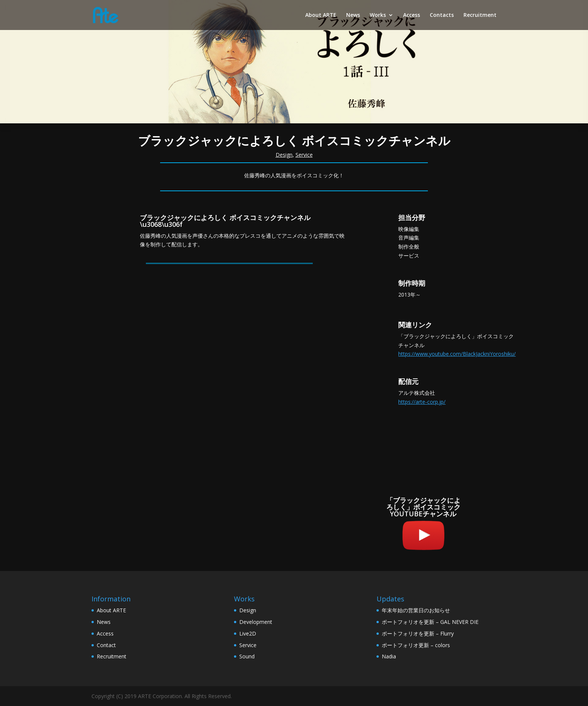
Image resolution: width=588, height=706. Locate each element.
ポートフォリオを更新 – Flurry (418, 633)
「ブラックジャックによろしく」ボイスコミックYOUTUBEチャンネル (423, 507)
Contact (106, 645)
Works (378, 15)
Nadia (389, 656)
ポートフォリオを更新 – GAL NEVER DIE (430, 622)
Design (284, 155)
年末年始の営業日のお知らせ (416, 610)
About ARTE (321, 15)
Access (412, 15)
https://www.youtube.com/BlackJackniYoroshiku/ (457, 354)
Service (304, 155)
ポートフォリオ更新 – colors (416, 645)
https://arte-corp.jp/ (422, 402)
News (353, 15)
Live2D (248, 633)
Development (256, 622)
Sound (247, 656)
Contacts (442, 15)
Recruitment (480, 15)
